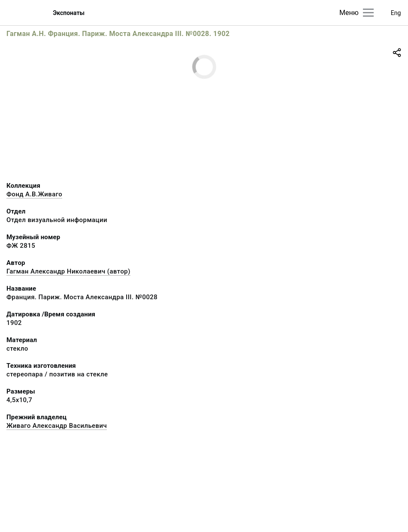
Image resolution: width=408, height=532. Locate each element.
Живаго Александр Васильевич (57, 426)
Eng (396, 13)
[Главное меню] (368, 13)
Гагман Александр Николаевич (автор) (68, 271)
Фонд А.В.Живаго (34, 194)
